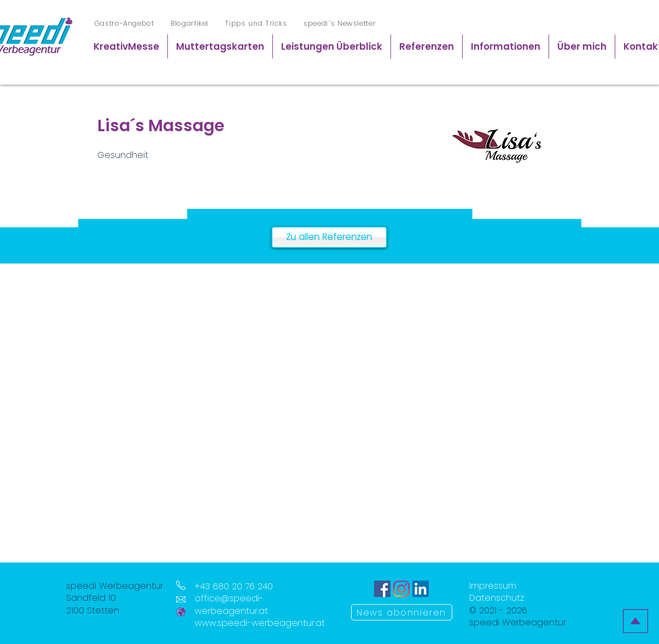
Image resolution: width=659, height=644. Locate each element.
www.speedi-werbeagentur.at (260, 623)
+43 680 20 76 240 (234, 586)
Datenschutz (497, 598)
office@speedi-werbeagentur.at (231, 604)
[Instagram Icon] (401, 589)
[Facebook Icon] (382, 589)
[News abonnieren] (402, 612)
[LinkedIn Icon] (421, 589)
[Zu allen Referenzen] (329, 237)
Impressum (493, 586)
